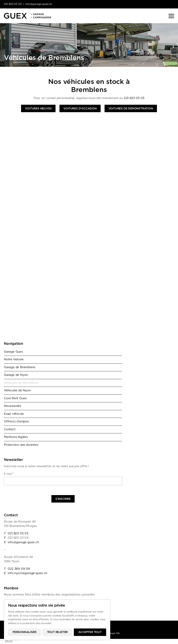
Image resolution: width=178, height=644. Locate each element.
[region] (57, 620)
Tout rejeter (57, 632)
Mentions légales (16, 437)
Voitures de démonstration (131, 109)
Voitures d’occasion (80, 109)
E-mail (9, 474)
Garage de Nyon (16, 375)
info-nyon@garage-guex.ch (27, 573)
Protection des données (21, 445)
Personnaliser (24, 632)
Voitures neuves (38, 109)
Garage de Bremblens (20, 367)
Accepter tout (90, 632)
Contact (10, 429)
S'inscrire (63, 499)
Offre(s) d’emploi (16, 422)
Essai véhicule (14, 414)
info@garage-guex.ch (38, 4)
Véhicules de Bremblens (21, 383)
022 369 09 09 (19, 569)
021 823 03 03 (13, 4)
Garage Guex (13, 352)
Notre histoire (14, 359)
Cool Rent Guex (15, 398)
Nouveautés (13, 406)
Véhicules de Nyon (17, 390)
